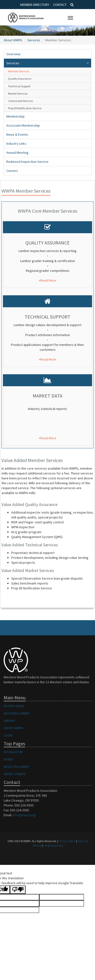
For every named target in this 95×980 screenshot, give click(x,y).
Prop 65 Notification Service (25, 108)
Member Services (19, 71)
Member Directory (35, 5)
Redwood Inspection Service (27, 162)
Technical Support (19, 86)
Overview (13, 54)
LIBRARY (9, 721)
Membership (15, 116)
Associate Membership (23, 125)
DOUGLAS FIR (13, 752)
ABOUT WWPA (14, 728)
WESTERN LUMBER (17, 713)
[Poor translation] (18, 890)
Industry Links (16, 143)
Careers (12, 171)
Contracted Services (20, 101)
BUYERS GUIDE (14, 706)
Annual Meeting (17, 153)
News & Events (17, 134)
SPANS (8, 759)
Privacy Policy (67, 841)
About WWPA (13, 40)
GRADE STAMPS (15, 774)
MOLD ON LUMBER (16, 767)
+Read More (47, 280)
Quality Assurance (20, 79)
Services (34, 40)
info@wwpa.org (24, 815)
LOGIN (8, 735)
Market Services (18, 94)
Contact (60, 5)
